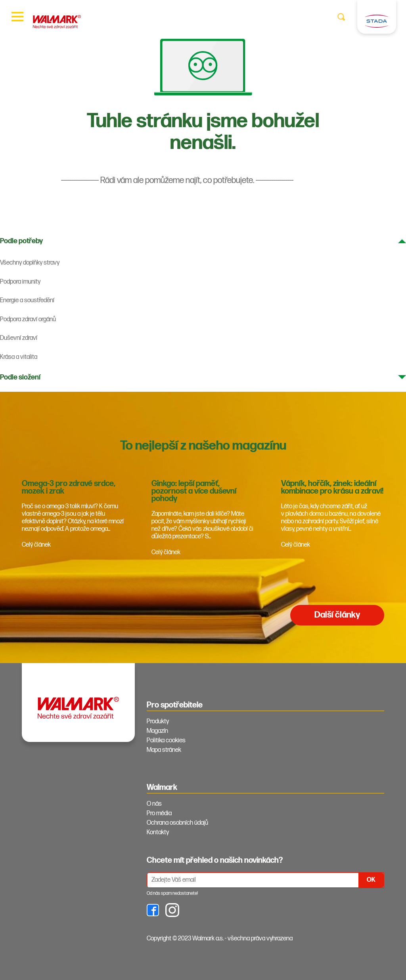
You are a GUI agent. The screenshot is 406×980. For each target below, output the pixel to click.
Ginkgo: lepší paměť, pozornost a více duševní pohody (194, 491)
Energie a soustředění (27, 300)
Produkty (158, 722)
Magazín (157, 731)
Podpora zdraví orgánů (28, 319)
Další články (337, 615)
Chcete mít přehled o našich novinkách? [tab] (215, 860)
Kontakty (158, 832)
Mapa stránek (164, 750)
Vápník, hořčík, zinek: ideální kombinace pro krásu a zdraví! (332, 487)
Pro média (159, 813)
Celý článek (36, 545)
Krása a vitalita (19, 357)
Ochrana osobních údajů (177, 823)
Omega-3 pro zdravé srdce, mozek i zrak (69, 487)
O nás (154, 804)
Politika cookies (166, 741)
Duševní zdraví (19, 338)
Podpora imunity (20, 282)
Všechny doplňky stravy (30, 263)
